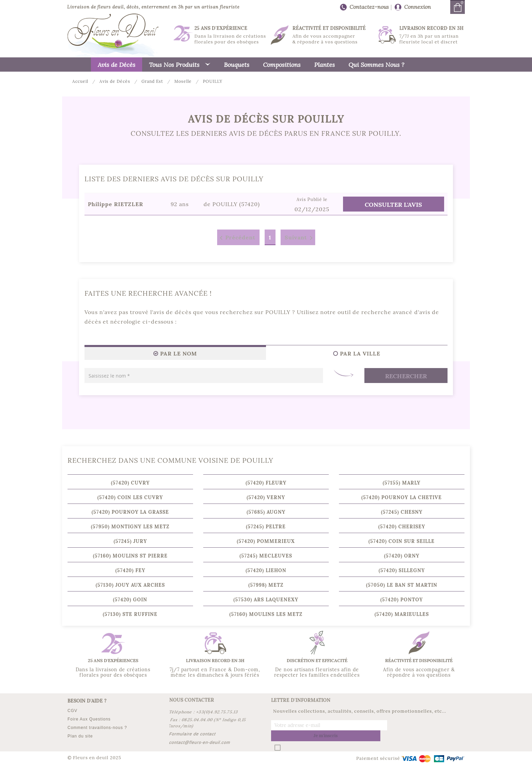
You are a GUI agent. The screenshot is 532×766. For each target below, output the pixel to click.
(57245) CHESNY (402, 512)
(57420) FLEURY (266, 483)
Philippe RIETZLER (116, 204)
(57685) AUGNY (266, 512)
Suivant (300, 238)
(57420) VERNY (266, 497)
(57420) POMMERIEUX (266, 541)
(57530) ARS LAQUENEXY (266, 600)
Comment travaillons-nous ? (97, 728)
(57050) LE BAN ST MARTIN (402, 585)
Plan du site (80, 736)
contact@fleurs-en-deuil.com (200, 743)
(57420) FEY (130, 570)
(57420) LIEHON (266, 570)
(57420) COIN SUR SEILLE (402, 541)
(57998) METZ (266, 585)
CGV (72, 711)
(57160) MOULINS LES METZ (266, 614)
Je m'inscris (426, 725)
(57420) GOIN (130, 600)
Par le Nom (175, 353)
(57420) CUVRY (130, 483)
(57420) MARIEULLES (402, 614)
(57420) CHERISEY (402, 527)
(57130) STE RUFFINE (130, 614)
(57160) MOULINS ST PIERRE (130, 556)
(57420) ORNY (402, 556)
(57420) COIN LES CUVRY (130, 497)
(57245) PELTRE (266, 527)
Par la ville (357, 353)
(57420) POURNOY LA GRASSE (130, 512)
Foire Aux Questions (89, 719)
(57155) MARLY (402, 483)
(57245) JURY (130, 541)
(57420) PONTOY (402, 600)
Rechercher (406, 376)
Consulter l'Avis (393, 205)
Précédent (236, 238)
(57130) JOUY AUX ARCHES (130, 585)
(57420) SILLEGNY (402, 570)
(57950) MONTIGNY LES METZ (130, 527)
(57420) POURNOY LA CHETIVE (402, 497)
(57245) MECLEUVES (266, 556)
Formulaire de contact (193, 734)
